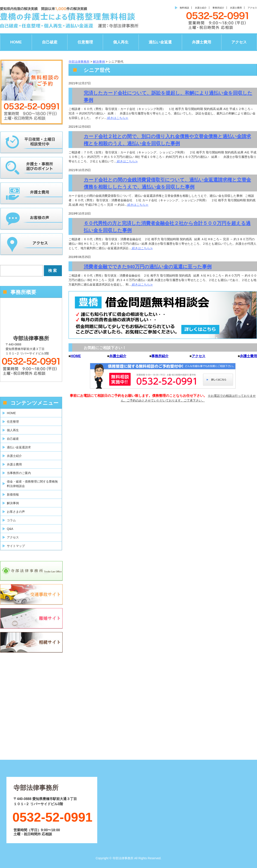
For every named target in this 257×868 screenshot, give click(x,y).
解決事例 (13, 503)
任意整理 (85, 42)
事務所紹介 (218, 8)
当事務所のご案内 (19, 473)
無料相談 (184, 8)
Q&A (10, 529)
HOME (16, 42)
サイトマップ (16, 546)
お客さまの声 (16, 512)
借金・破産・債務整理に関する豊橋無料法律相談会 (32, 484)
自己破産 (50, 42)
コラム (11, 520)
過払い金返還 (160, 42)
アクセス (252, 8)
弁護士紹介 (201, 8)
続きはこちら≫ (117, 118)
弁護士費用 (236, 8)
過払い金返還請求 (19, 447)
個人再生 (121, 42)
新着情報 (13, 495)
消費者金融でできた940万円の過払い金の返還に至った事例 (148, 267)
